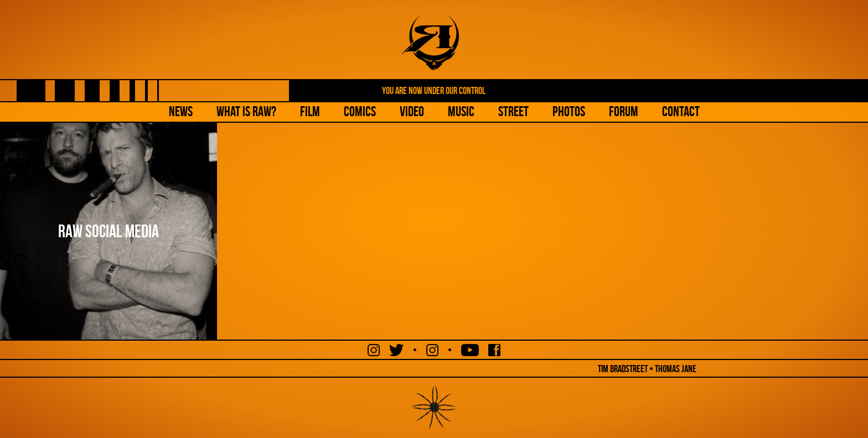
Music (461, 111)
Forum (624, 111)
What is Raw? (246, 111)
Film (310, 111)
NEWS (181, 111)
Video (412, 111)
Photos (569, 111)
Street (513, 111)
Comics (360, 111)
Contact (681, 111)
